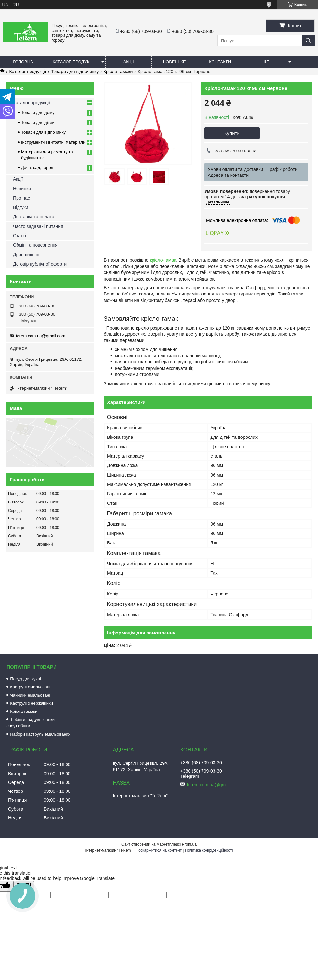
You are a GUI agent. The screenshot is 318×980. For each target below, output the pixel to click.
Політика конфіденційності (209, 850)
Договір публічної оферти (40, 264)
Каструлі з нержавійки (31, 703)
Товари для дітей (38, 122)
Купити (232, 133)
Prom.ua (189, 844)
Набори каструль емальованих (40, 734)
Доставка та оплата (34, 217)
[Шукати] (308, 41)
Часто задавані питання (38, 226)
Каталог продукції (74, 62)
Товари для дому (38, 113)
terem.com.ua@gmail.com (41, 336)
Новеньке (174, 62)
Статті (19, 236)
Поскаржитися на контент (159, 850)
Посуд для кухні (25, 679)
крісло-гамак (163, 260)
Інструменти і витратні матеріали (53, 142)
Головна (23, 62)
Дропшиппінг (26, 255)
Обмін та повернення (35, 245)
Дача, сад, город (37, 168)
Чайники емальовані (30, 695)
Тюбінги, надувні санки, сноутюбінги (31, 723)
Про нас (21, 198)
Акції (129, 62)
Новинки (22, 189)
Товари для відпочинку (75, 72)
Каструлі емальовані (30, 687)
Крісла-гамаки (118, 72)
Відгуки (21, 207)
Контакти (220, 62)
